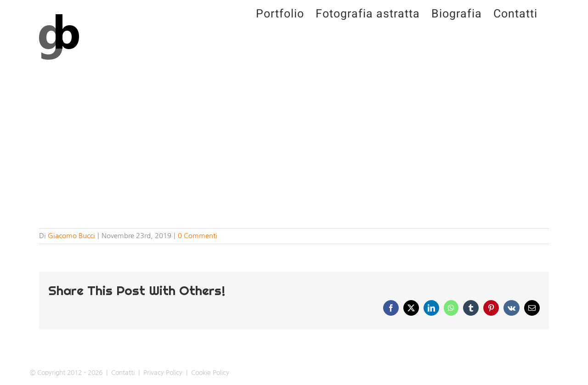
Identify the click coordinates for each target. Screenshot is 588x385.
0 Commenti (198, 236)
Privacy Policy (163, 373)
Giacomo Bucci (71, 236)
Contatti (123, 373)
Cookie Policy (210, 373)
